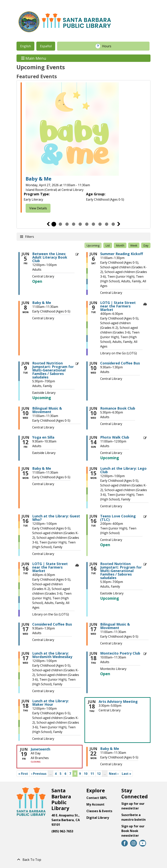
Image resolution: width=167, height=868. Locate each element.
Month (120, 245)
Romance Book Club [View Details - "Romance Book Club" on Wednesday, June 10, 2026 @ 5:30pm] (118, 408)
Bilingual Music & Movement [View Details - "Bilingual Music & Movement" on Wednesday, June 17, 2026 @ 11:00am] (115, 626)
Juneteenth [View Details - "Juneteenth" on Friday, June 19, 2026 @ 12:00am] (40, 749)
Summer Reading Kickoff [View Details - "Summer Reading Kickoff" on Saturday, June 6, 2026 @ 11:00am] (122, 254)
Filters (29, 237)
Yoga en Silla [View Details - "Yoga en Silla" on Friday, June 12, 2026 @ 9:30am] (43, 437)
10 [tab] (113, 224)
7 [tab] (93, 224)
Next (119, 224)
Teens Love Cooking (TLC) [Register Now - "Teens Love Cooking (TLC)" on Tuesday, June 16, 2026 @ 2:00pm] (118, 518)
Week (134, 245)
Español (46, 46)
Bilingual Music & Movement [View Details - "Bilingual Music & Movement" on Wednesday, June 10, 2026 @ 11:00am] (47, 410)
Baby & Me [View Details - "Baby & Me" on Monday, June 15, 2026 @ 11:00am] (42, 468)
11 (93, 773)
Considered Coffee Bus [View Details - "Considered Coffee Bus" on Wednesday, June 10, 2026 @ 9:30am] (120, 363)
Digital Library (98, 818)
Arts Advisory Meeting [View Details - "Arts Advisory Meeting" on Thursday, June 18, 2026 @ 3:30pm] (118, 701)
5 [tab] (80, 224)
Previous (48, 224)
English (26, 46)
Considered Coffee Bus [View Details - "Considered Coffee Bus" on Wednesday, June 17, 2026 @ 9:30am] (52, 624)
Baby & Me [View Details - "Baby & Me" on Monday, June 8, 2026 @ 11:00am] (42, 303)
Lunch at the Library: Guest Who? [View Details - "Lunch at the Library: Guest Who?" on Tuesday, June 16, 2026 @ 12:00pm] (56, 518)
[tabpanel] (83, 148)
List (108, 245)
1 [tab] (54, 224)
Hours (109, 46)
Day (146, 245)
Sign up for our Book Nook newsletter (133, 831)
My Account (95, 804)
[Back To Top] (83, 860)
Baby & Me (39, 179)
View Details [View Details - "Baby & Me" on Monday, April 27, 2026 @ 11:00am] (38, 208)
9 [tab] (107, 224)
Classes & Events (99, 811)
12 (100, 773)
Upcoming (93, 245)
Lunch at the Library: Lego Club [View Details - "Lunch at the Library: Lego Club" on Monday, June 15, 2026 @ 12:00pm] (123, 470)
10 (86, 773)
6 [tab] (87, 224)
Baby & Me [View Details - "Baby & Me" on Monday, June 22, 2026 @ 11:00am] (110, 749)
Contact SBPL (97, 798)
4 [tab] (74, 224)
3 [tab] (67, 224)
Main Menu (34, 58)
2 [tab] (60, 224)
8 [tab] (100, 224)
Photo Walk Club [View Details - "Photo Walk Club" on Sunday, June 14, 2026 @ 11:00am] (115, 437)
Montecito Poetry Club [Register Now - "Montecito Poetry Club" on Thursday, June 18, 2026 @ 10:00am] (120, 653)
